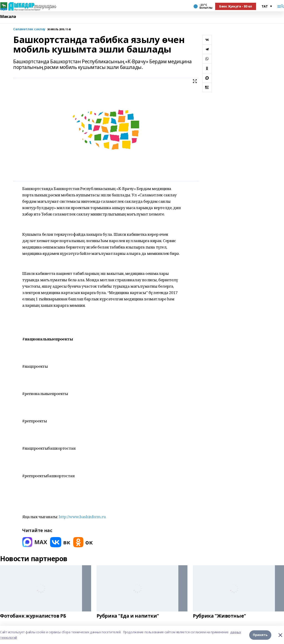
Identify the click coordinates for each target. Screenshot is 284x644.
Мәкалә (8, 16)
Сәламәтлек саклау (29, 29)
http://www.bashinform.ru (82, 517)
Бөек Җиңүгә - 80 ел (236, 6)
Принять (260, 635)
